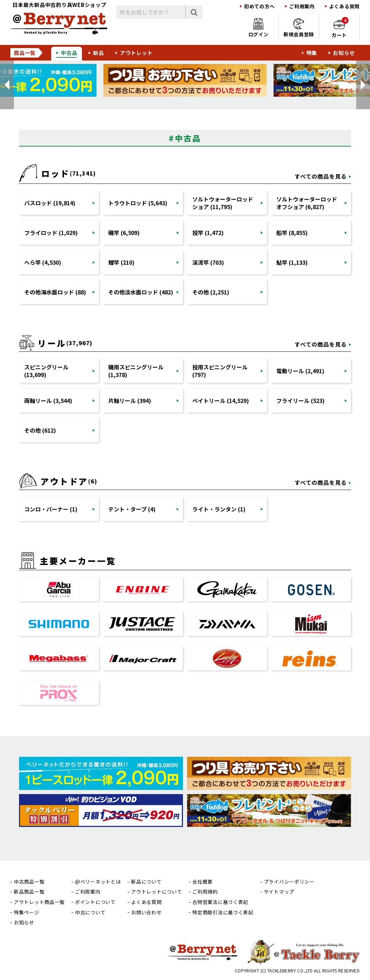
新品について (146, 882)
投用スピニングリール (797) (220, 371)
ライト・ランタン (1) (219, 509)
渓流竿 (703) (208, 262)
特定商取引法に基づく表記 (223, 912)
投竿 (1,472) (208, 233)
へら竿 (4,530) (43, 262)
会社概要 (202, 882)
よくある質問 (344, 6)
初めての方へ (259, 6)
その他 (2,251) (211, 292)
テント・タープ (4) (132, 509)
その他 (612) (40, 430)
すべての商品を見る (321, 176)
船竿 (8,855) (292, 233)
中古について (90, 912)
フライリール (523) (300, 401)
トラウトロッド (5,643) (138, 203)
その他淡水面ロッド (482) (141, 292)
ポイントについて (95, 902)
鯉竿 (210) (121, 262)
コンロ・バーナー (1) (51, 509)
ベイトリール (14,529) (221, 401)
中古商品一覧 (29, 882)
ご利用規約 (205, 892)
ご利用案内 (302, 6)
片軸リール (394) (130, 401)
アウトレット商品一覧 (39, 902)
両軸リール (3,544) (48, 401)
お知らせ (344, 53)
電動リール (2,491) (300, 371)
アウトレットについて (156, 892)
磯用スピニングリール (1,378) (136, 371)
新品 (99, 53)
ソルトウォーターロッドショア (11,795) (223, 203)
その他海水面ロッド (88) (55, 292)
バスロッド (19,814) (50, 203)
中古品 (69, 53)
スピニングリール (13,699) (46, 371)
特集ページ (27, 912)
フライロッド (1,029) (51, 233)
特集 (312, 53)
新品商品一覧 (29, 892)
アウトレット (136, 53)
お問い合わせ (146, 912)
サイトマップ (279, 892)
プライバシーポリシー (289, 882)
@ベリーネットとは (98, 882)
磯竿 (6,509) (124, 233)
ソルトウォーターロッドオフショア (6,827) (307, 203)
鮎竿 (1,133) (292, 262)
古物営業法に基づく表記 (220, 902)
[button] (7, 85)
